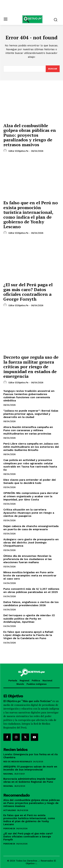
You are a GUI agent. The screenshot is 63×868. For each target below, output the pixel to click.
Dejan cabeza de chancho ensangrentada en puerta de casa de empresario (31, 528)
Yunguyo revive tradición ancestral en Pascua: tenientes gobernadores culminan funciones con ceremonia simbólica (29, 396)
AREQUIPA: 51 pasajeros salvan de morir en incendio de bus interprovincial (30, 768)
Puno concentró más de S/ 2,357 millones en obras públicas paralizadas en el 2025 (31, 590)
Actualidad (10, 810)
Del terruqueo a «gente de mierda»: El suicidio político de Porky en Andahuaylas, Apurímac (29, 618)
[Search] (53, 69)
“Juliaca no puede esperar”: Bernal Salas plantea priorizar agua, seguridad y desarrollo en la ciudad (31, 414)
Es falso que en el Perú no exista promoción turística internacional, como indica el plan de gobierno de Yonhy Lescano (31, 215)
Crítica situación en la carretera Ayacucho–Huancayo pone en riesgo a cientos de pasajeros (29, 513)
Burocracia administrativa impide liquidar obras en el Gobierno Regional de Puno (30, 780)
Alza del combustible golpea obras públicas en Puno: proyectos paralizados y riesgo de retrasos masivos (30, 135)
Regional (8, 786)
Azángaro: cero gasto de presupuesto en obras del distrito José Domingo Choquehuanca (31, 542)
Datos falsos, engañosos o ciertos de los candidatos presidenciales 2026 (31, 604)
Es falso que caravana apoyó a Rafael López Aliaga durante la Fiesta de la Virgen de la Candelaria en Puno (28, 635)
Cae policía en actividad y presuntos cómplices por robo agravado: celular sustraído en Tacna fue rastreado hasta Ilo (30, 465)
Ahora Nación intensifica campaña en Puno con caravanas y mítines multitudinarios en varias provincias (28, 430)
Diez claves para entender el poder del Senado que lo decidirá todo (30, 481)
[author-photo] (6, 151)
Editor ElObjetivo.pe (18, 151)
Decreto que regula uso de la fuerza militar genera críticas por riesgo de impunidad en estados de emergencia (31, 367)
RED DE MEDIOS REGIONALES (18, 762)
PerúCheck (9, 829)
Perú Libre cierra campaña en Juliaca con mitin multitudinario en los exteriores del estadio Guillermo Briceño (31, 447)
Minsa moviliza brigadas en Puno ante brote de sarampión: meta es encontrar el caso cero (30, 575)
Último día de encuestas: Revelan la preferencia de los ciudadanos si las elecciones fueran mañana (28, 559)
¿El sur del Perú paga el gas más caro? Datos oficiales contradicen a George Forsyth (28, 292)
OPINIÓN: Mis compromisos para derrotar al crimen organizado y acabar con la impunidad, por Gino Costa (31, 496)
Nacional (8, 774)
